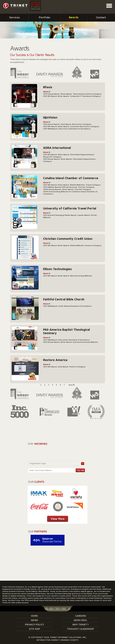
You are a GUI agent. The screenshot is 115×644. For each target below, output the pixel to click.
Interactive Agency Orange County (58, 640)
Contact (101, 17)
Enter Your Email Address (41, 470)
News (35, 620)
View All (72, 385)
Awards (74, 17)
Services (15, 17)
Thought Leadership (80, 629)
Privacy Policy (35, 624)
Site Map (35, 629)
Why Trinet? (80, 624)
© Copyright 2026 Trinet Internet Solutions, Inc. (57, 637)
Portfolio (45, 17)
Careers (81, 616)
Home (34, 616)
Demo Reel (81, 620)
